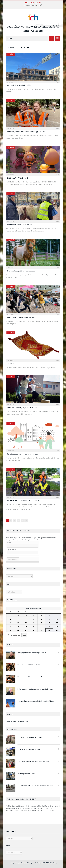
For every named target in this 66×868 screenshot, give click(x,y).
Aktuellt (11, 364)
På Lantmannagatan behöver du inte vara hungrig (35, 786)
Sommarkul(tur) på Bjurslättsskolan (22, 407)
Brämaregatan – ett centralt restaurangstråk (33, 762)
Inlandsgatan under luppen (27, 774)
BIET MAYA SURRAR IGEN (18, 178)
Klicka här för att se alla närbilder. (17, 721)
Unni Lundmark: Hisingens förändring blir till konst (36, 701)
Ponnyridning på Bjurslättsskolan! (21, 271)
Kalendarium (12, 600)
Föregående (14, 635)
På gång (11, 147)
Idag (24, 635)
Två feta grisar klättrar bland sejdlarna (31, 677)
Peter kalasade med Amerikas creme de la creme (35, 689)
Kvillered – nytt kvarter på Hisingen (30, 737)
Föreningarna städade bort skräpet (21, 317)
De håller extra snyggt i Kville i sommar (24, 500)
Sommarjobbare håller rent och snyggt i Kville (26, 132)
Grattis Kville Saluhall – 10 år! (32, 5)
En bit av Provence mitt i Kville (29, 749)
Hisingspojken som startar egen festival (32, 653)
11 (23, 520)
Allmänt (11, 54)
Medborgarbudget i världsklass (20, 224)
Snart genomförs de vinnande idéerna (23, 454)
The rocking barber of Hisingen (29, 665)
